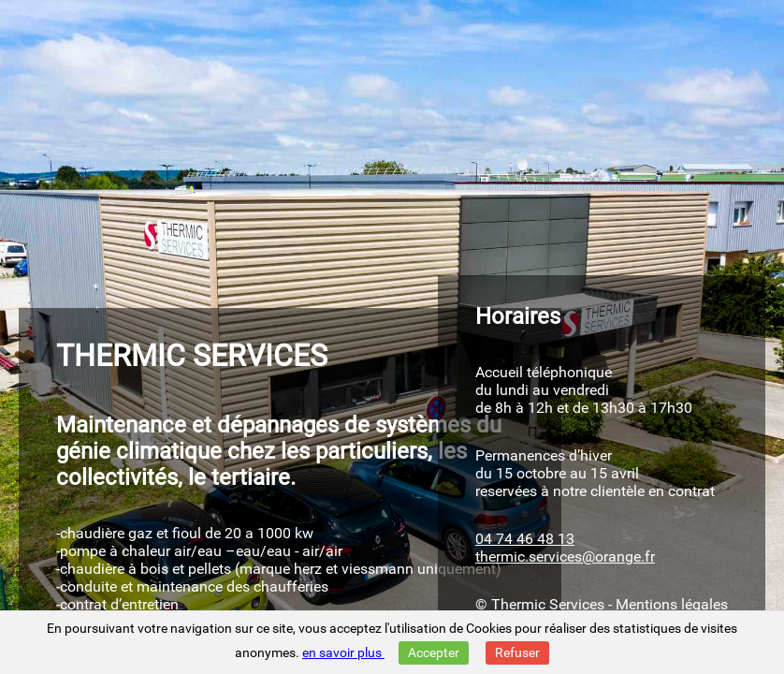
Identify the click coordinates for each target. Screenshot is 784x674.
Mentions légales (672, 604)
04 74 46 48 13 (525, 539)
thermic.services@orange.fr (565, 557)
